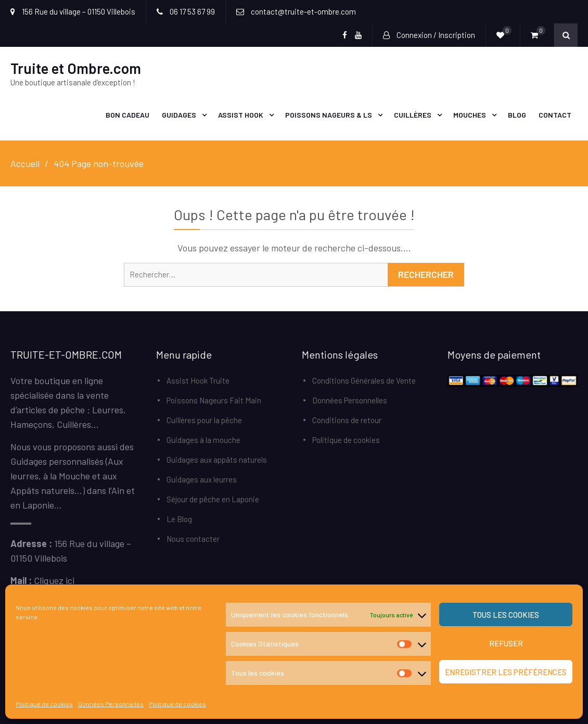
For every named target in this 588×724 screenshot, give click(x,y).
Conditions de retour (347, 420)
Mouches (470, 115)
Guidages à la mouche (203, 440)
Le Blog (179, 519)
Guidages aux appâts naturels (217, 460)
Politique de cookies (44, 704)
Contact (555, 115)
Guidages (179, 115)
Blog (517, 115)
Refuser (506, 643)
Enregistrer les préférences (506, 672)
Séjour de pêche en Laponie (213, 499)
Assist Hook (241, 115)
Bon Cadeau (127, 115)
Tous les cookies (506, 615)
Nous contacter (193, 539)
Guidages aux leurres (202, 479)
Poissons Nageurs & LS (329, 115)
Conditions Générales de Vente (364, 380)
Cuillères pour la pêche (204, 420)
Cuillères (413, 115)
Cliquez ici (54, 580)
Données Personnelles (111, 704)
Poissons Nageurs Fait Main (214, 400)
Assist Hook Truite (198, 380)
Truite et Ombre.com (76, 68)
